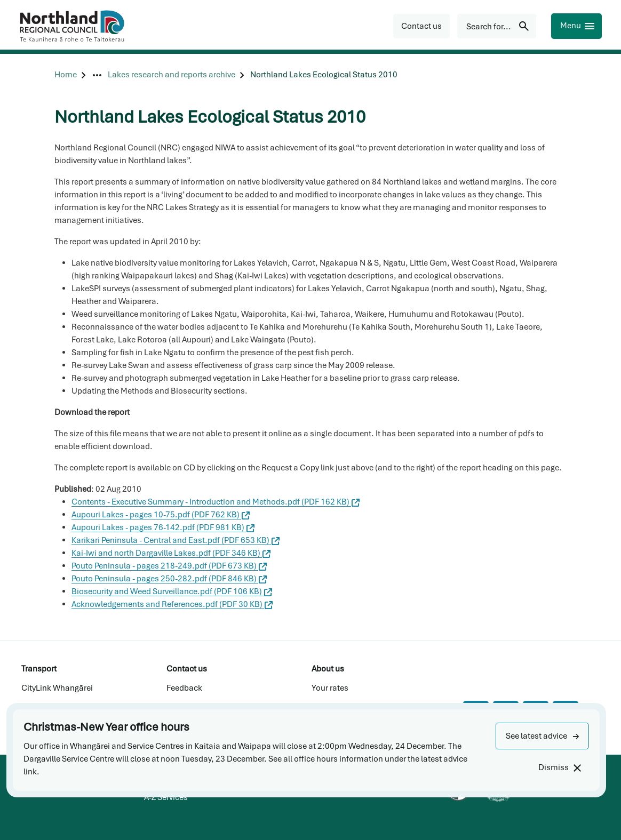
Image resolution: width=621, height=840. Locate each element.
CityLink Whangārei (57, 688)
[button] (542, 736)
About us (328, 669)
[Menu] (576, 26)
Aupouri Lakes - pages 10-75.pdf (161, 515)
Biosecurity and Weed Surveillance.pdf (172, 591)
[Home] (66, 75)
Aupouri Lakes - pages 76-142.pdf (163, 527)
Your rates (330, 688)
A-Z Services (166, 797)
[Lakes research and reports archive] (172, 75)
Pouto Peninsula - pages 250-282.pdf (169, 579)
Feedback (184, 688)
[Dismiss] (559, 768)
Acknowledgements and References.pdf (172, 604)
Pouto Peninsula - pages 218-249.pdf (169, 566)
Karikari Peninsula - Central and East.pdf (176, 540)
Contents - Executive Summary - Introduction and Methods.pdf (216, 502)
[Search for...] (497, 26)
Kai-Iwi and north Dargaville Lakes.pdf (171, 553)
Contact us (187, 669)
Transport (39, 669)
